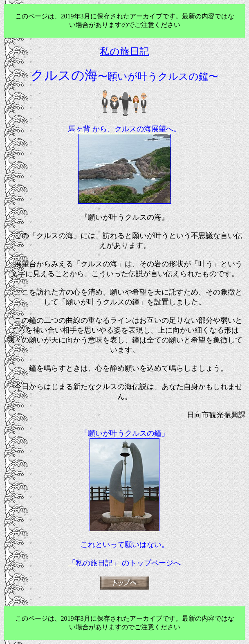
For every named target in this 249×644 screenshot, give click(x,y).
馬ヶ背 (79, 129)
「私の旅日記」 (94, 563)
